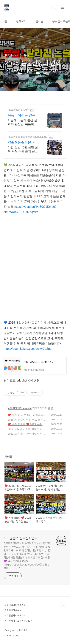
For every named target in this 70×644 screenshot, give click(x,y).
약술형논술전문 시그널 (23, 143)
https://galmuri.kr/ (18, 110)
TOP (63, 606)
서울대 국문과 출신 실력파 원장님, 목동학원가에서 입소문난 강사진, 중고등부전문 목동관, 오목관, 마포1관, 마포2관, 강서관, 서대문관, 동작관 (23, 123)
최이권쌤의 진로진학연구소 (22, 538)
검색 (54, 7)
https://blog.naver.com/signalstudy (27, 137)
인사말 (39, 21)
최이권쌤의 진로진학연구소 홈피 (19, 621)
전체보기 (21, 21)
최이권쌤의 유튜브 (13, 610)
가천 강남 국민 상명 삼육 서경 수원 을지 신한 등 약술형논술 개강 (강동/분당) (23, 150)
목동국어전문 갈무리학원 (23, 115)
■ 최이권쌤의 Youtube (20, 408)
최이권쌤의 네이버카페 (15, 605)
